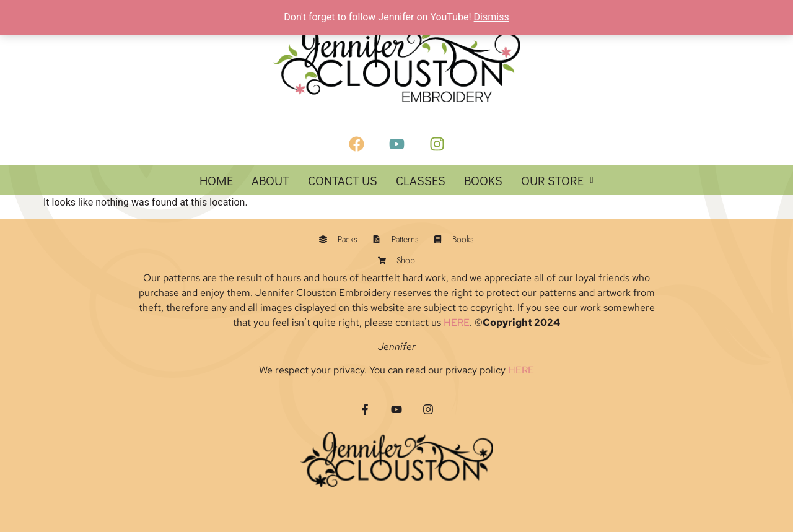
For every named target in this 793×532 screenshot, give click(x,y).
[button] (557, 180)
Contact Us (343, 180)
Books (483, 180)
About (270, 180)
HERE (457, 322)
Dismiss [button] (492, 17)
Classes (421, 180)
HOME (216, 180)
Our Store (557, 180)
